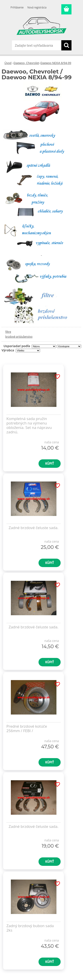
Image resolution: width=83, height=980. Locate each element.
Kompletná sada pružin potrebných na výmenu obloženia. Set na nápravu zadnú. (29, 425)
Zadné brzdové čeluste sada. (34, 528)
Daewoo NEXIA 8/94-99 (56, 63)
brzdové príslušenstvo (19, 337)
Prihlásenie (17, 7)
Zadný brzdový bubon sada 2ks (30, 928)
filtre (8, 332)
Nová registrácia (37, 7)
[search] (66, 45)
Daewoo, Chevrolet (26, 63)
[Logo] (41, 26)
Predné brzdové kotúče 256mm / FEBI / (27, 729)
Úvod (8, 63)
